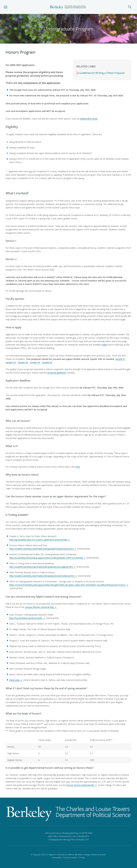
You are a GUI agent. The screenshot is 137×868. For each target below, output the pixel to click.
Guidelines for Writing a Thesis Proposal (102, 73)
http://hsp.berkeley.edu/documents (27, 618)
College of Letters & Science (95, 855)
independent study (89, 119)
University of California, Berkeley (69, 855)
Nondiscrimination (70, 858)
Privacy (82, 858)
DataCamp (16, 680)
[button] (6, 7)
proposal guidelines (57, 373)
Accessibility (57, 858)
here (78, 467)
